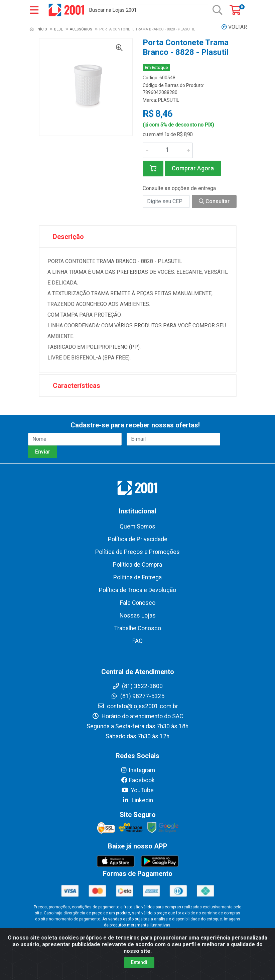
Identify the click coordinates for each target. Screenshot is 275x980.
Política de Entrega (137, 577)
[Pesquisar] (218, 10)
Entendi (139, 962)
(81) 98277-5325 (137, 696)
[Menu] (34, 10)
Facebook (138, 780)
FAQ (137, 641)
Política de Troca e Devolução (137, 590)
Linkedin (137, 800)
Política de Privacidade (138, 539)
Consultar (214, 201)
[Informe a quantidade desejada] (168, 150)
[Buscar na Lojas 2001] (146, 10)
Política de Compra (137, 565)
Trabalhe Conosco (138, 628)
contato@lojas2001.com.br (138, 706)
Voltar (234, 27)
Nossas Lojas (138, 616)
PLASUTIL (169, 100)
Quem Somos (137, 526)
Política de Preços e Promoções (137, 552)
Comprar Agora (193, 168)
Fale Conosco (138, 603)
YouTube (137, 790)
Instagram (138, 770)
